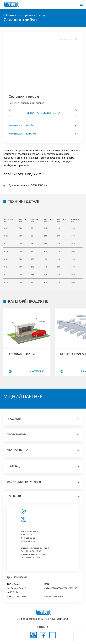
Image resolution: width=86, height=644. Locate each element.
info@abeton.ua (28, 541)
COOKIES (43, 627)
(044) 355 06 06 (28, 538)
